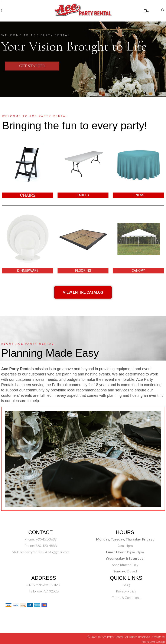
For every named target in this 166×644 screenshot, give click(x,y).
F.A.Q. (126, 585)
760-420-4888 (46, 546)
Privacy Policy (126, 591)
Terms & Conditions (126, 597)
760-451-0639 (46, 539)
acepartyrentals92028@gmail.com (44, 552)
